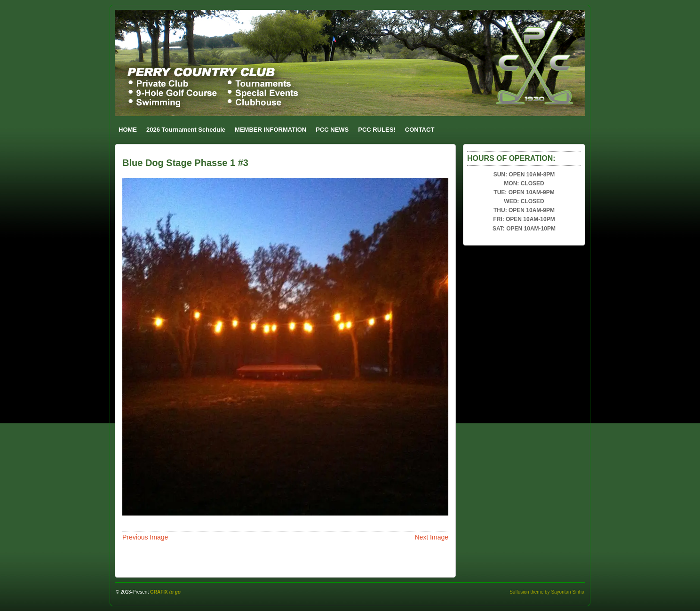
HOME (128, 130)
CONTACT (420, 130)
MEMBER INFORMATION (270, 130)
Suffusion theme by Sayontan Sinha (547, 592)
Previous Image (145, 537)
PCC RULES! (377, 130)
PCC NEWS (332, 130)
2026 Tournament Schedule (186, 130)
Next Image (431, 537)
